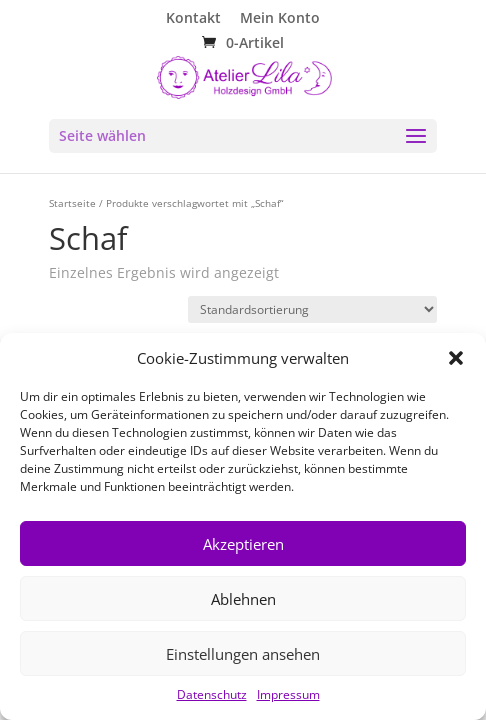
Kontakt (193, 19)
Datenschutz (212, 694)
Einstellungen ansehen (243, 654)
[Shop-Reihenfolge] (312, 309)
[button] (456, 358)
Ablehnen (243, 599)
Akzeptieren (243, 544)
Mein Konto (280, 19)
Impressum (288, 694)
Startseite (72, 203)
